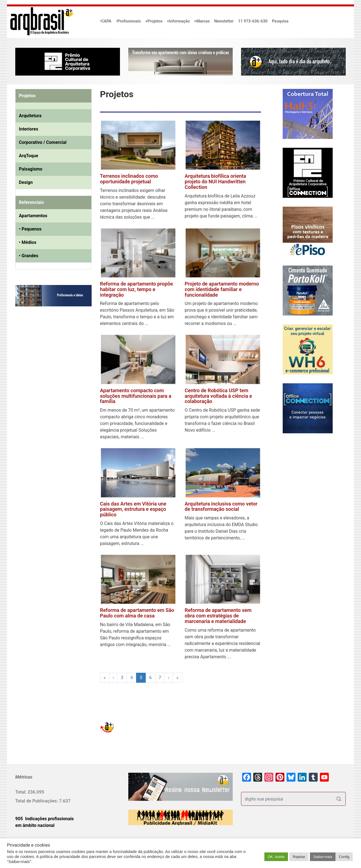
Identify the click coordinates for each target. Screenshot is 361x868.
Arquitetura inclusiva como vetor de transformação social (221, 506)
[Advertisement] (50, 367)
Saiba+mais (323, 857)
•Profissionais (128, 21)
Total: (21, 792)
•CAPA (106, 21)
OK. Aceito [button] (276, 857)
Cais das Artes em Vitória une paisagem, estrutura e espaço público (133, 509)
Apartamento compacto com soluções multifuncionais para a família (136, 396)
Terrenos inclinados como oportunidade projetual (129, 179)
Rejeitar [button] (299, 857)
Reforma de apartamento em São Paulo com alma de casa (137, 613)
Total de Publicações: (37, 801)
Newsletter (224, 21)
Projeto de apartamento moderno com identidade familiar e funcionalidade (222, 289)
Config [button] (344, 857)
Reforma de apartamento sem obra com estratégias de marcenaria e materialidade (218, 616)
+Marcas (202, 21)
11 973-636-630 (253, 21)
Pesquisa (280, 21)
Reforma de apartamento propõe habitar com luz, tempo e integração (136, 289)
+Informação (178, 21)
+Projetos (154, 21)
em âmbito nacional (35, 825)
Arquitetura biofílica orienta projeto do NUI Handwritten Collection (215, 182)
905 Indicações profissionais (45, 819)
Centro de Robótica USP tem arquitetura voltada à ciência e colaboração (218, 396)
